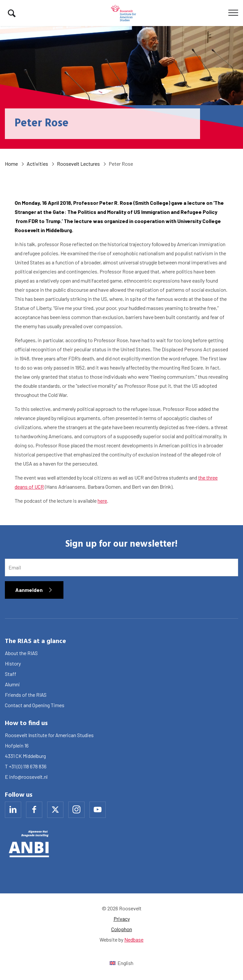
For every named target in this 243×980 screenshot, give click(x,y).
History (13, 663)
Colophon (122, 929)
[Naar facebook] (34, 810)
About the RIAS (21, 653)
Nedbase (134, 939)
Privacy (122, 919)
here (102, 501)
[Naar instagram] (76, 810)
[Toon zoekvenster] (12, 13)
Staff (11, 674)
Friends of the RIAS (26, 695)
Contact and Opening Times (35, 705)
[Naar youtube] (98, 810)
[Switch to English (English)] (121, 963)
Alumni (12, 684)
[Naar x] (55, 810)
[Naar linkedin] (13, 810)
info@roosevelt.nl (28, 777)
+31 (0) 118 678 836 (28, 766)
